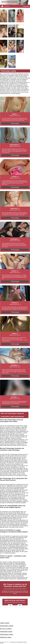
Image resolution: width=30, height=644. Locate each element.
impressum (2, 643)
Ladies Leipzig (5, 623)
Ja (10, 605)
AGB (15, 642)
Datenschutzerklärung (20, 642)
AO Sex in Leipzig (6, 629)
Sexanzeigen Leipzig (7, 626)
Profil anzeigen (15, 123)
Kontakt (25, 642)
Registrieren (27, 6)
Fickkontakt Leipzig (6, 632)
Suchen (7, 6)
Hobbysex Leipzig (6, 637)
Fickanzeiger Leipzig (7, 634)
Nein (20, 605)
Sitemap (12, 642)
